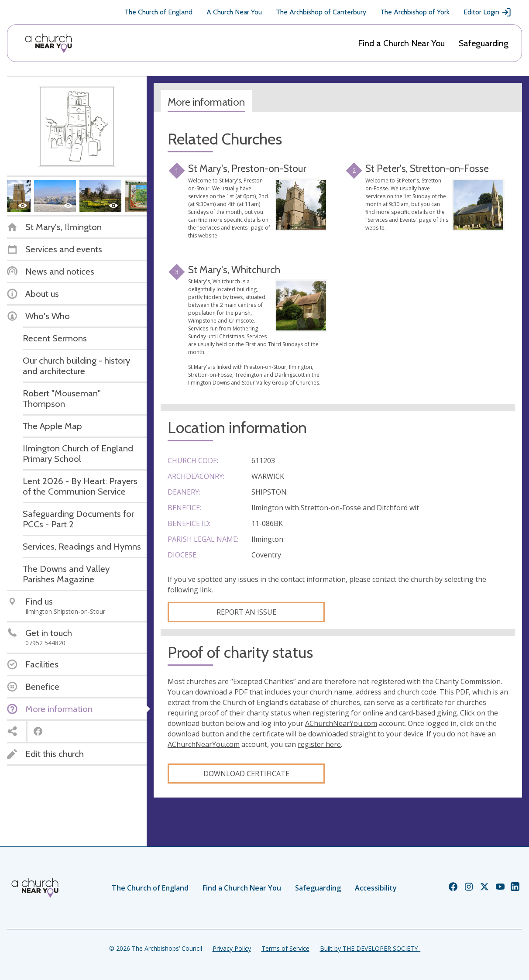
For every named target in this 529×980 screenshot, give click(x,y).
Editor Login (488, 12)
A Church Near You (234, 12)
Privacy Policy (232, 948)
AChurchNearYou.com (341, 723)
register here (319, 744)
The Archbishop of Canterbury (321, 12)
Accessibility (376, 888)
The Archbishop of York (415, 12)
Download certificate (246, 774)
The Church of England (158, 12)
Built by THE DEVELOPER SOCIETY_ (370, 948)
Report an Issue (246, 612)
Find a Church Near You (401, 43)
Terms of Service (285, 948)
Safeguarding (484, 43)
